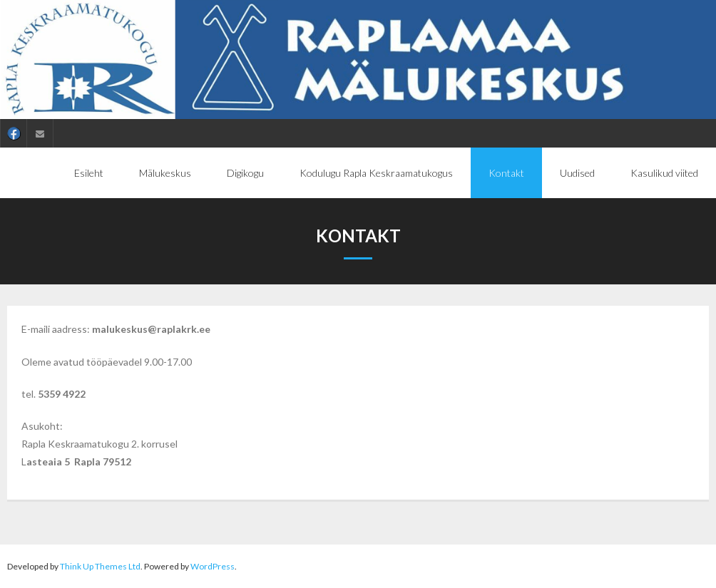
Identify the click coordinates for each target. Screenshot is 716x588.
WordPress (213, 566)
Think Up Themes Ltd (100, 566)
